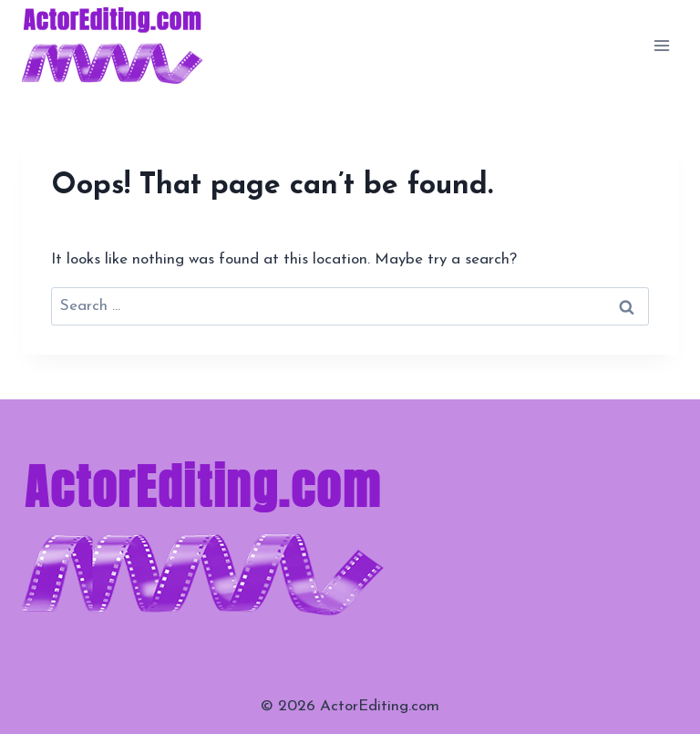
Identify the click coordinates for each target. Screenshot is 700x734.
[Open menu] (661, 45)
